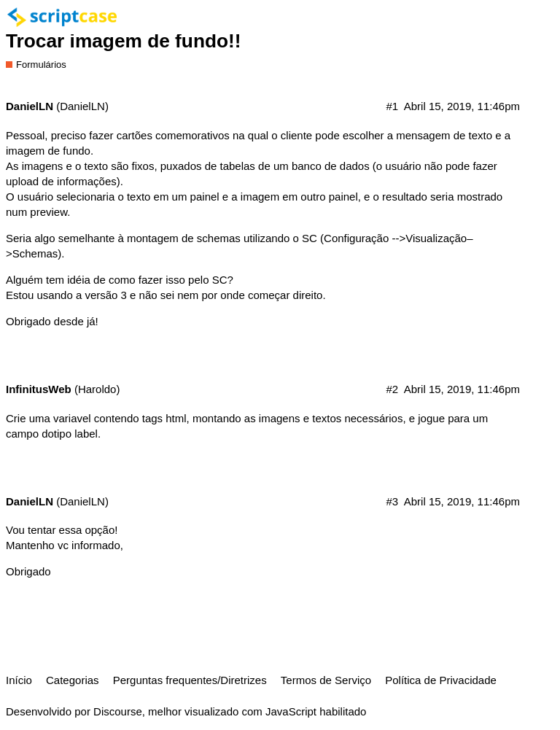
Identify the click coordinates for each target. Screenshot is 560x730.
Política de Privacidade (441, 680)
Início (19, 680)
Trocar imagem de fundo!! (124, 41)
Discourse (118, 711)
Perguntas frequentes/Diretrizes (190, 680)
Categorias (73, 680)
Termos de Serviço (326, 680)
